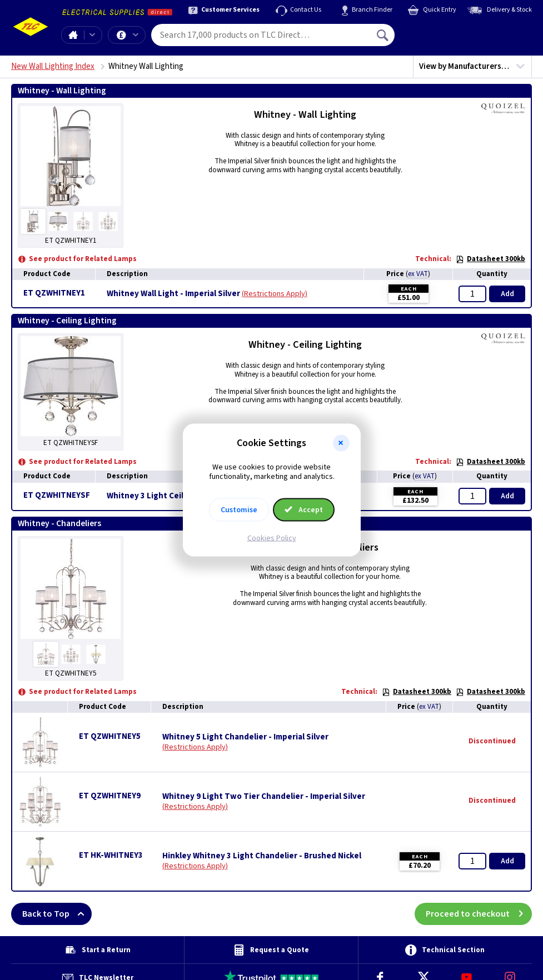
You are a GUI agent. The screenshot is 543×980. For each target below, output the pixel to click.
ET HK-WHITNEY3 (111, 855)
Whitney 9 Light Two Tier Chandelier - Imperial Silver (264, 797)
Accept (304, 509)
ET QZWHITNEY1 (54, 293)
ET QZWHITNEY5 (110, 736)
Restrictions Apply (275, 294)
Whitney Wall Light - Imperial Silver (173, 294)
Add (507, 294)
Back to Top (57, 914)
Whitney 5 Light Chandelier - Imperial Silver (245, 737)
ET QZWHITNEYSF (57, 495)
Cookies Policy (272, 538)
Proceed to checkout (479, 914)
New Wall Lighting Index (53, 66)
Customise (239, 509)
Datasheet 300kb (490, 259)
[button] (341, 443)
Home (73, 35)
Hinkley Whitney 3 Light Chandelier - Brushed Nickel (262, 856)
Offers (136, 35)
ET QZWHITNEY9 (110, 796)
